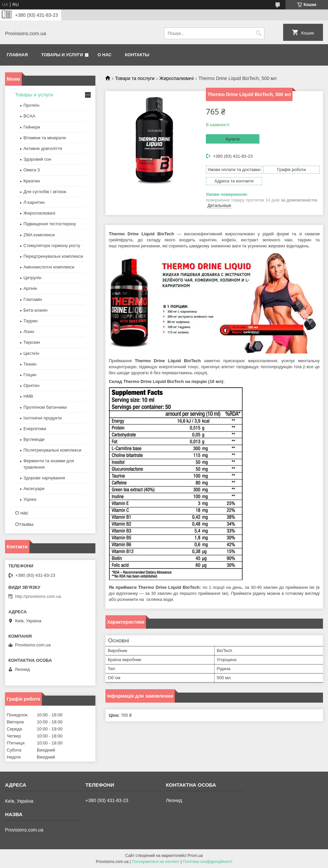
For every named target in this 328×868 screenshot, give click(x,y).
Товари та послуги (135, 78)
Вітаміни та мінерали (45, 138)
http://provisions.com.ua (38, 596)
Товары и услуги (62, 55)
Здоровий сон (37, 159)
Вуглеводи (34, 439)
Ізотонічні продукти (43, 418)
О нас (105, 55)
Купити (233, 139)
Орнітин (31, 385)
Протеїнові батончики (45, 407)
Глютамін (33, 299)
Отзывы (24, 524)
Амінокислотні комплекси (49, 267)
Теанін (30, 364)
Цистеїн (31, 353)
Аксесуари (34, 489)
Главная (17, 55)
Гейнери (32, 127)
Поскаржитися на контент (156, 862)
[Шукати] (259, 33)
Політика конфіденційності (208, 862)
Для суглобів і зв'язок (45, 192)
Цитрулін (32, 278)
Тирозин (32, 342)
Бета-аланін (35, 310)
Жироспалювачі (177, 78)
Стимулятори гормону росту (52, 246)
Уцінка (30, 499)
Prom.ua (195, 856)
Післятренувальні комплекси (52, 450)
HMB (28, 396)
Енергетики (35, 429)
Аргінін (30, 288)
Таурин (30, 321)
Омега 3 (32, 170)
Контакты (137, 55)
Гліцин (30, 375)
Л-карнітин (34, 202)
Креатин (32, 181)
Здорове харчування (44, 478)
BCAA (29, 116)
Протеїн (31, 105)
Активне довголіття (43, 148)
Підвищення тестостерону (50, 224)
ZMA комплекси (39, 235)
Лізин (29, 332)
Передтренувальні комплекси (53, 256)
